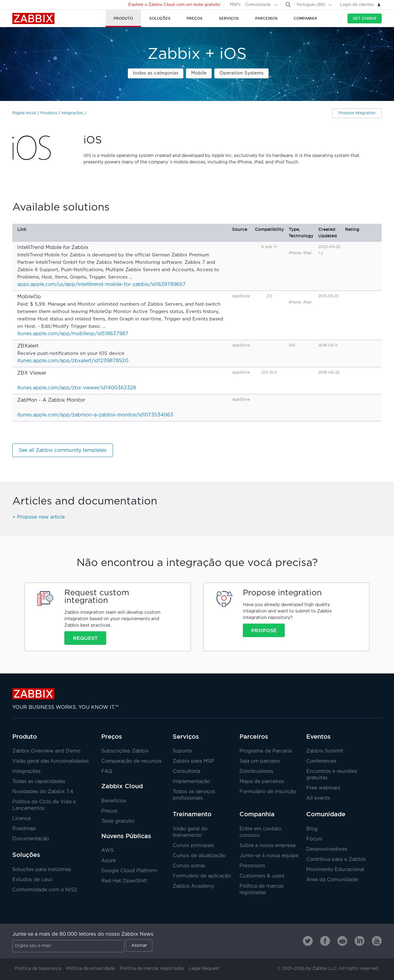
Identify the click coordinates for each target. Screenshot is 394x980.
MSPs (235, 5)
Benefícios (114, 801)
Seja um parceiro (260, 761)
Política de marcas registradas (152, 969)
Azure (109, 861)
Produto (25, 737)
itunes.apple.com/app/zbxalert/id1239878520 (73, 361)
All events (318, 798)
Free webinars (323, 788)
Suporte (182, 751)
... (131, 277)
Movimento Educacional (335, 870)
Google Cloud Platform (129, 871)
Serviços (186, 737)
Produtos (49, 113)
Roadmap (24, 829)
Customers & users (262, 876)
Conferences (321, 761)
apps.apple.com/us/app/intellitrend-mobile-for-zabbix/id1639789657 (101, 285)
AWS (107, 851)
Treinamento (192, 814)
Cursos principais (193, 846)
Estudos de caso (32, 880)
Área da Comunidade (332, 880)
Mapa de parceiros (262, 782)
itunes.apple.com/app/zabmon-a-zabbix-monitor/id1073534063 (95, 415)
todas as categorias (156, 73)
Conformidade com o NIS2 (45, 890)
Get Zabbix (365, 18)
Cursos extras (189, 866)
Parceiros (254, 737)
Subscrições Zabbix (125, 751)
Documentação (31, 839)
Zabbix (33, 18)
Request (85, 638)
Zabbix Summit (325, 751)
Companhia (257, 814)
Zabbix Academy (193, 886)
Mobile (199, 73)
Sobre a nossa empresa (267, 846)
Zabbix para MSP (193, 761)
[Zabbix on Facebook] (325, 941)
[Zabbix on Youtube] (377, 941)
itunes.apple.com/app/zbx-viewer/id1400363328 (77, 388)
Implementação (191, 782)
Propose (264, 630)
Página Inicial (24, 113)
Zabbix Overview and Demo (46, 751)
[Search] (288, 5)
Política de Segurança (38, 969)
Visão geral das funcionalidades (51, 761)
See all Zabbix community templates (63, 450)
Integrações (72, 113)
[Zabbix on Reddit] (342, 941)
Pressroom (252, 866)
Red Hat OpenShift (124, 881)
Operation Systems (241, 73)
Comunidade (258, 5)
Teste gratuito (118, 821)
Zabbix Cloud (122, 786)
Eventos (318, 737)
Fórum (314, 839)
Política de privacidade (90, 969)
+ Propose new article (38, 517)
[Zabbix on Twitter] (308, 941)
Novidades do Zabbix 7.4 (43, 792)
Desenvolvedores (327, 849)
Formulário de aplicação (202, 876)
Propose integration (357, 113)
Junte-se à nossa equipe (269, 856)
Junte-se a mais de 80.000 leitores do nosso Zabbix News (83, 934)
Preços (112, 737)
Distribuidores (256, 771)
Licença (22, 819)
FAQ (107, 771)
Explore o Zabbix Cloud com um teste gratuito (174, 5)
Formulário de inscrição (268, 792)
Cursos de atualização (199, 856)
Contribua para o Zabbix (336, 860)
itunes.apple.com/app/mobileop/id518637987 (73, 334)
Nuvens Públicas (126, 836)
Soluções (26, 855)
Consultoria (186, 771)
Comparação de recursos (131, 761)
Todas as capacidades (39, 782)
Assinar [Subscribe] (139, 946)
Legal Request (204, 969)
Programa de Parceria (266, 751)
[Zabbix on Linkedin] (360, 941)
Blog (312, 829)
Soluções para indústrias (42, 870)
